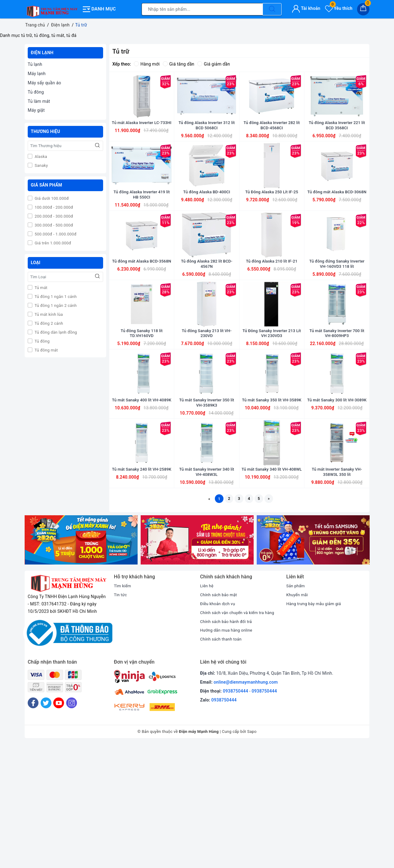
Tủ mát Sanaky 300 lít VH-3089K (337, 503)
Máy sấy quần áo (44, 83)
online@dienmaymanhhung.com (246, 806)
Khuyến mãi (298, 718)
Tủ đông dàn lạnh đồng (55, 332)
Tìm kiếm (123, 709)
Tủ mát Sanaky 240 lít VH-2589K (142, 593)
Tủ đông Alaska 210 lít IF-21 (272, 322)
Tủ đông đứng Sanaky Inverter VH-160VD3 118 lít (337, 324)
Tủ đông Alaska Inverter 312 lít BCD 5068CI (207, 145)
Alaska (40, 157)
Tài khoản (306, 8)
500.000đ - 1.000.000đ (55, 234)
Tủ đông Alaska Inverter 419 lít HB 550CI (142, 235)
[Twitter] (46, 826)
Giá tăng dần (179, 64)
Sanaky (41, 165)
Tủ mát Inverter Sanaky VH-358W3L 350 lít (337, 593)
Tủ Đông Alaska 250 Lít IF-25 (272, 232)
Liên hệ (207, 709)
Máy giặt (36, 110)
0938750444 (235, 814)
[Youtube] (59, 826)
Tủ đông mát (46, 350)
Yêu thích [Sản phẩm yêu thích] (339, 8)
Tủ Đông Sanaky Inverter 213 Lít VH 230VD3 (271, 414)
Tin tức (121, 718)
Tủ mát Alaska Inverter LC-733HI (142, 145)
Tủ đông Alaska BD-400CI (207, 232)
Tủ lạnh (35, 64)
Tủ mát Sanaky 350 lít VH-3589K (272, 503)
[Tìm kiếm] (272, 9)
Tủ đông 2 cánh (48, 323)
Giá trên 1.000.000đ (52, 243)
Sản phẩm (296, 709)
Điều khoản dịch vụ (219, 727)
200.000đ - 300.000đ (53, 216)
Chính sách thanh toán (222, 762)
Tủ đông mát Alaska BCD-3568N (142, 324)
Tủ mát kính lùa (48, 314)
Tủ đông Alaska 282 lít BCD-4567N (207, 324)
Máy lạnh (37, 74)
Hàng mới (147, 64)
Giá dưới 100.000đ (51, 198)
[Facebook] (33, 826)
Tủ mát (40, 288)
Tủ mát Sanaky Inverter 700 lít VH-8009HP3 (337, 414)
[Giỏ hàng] (363, 9)
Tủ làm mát (39, 101)
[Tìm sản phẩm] (202, 9)
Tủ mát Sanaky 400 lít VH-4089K (142, 503)
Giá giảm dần (214, 64)
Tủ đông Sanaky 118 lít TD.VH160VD (142, 414)
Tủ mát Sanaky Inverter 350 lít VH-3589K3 (207, 503)
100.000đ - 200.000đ (53, 207)
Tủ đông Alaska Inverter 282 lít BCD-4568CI (272, 145)
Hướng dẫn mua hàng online (228, 754)
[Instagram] (72, 826)
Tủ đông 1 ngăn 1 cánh (55, 297)
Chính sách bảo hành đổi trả (228, 745)
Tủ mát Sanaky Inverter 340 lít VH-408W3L (207, 593)
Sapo (252, 855)
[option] (81, 663)
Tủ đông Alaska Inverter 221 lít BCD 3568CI (337, 145)
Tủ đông (36, 92)
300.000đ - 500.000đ (53, 225)
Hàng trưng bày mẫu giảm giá (316, 727)
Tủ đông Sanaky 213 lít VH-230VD (207, 414)
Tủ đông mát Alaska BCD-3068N (337, 235)
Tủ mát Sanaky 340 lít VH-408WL (272, 593)
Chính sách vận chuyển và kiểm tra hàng (240, 736)
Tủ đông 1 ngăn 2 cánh (55, 305)
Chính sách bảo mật (220, 718)
